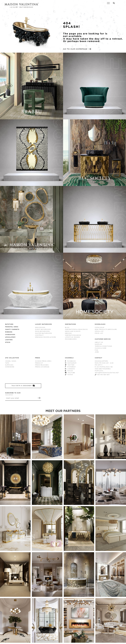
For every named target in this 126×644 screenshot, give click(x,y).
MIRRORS (9, 332)
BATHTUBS (9, 324)
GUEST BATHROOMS (43, 329)
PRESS (38, 358)
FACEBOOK (70, 361)
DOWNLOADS (100, 324)
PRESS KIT (39, 363)
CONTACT (98, 358)
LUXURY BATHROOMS (43, 324)
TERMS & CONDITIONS (103, 346)
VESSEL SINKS (11, 361)
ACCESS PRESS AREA (43, 361)
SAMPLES (98, 344)
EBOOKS (68, 333)
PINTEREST (70, 367)
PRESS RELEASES (42, 365)
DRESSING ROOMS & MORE (46, 337)
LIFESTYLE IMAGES (72, 337)
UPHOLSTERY (10, 337)
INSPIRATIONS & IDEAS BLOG (76, 329)
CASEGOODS (10, 335)
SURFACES (9, 365)
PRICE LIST (99, 333)
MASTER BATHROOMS (43, 333)
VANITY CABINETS (12, 329)
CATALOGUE (100, 327)
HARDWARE (10, 367)
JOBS (97, 352)
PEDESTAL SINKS (12, 327)
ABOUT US (99, 342)
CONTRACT (39, 335)
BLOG (67, 327)
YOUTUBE (70, 373)
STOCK (8, 342)
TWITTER (70, 365)
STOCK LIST (99, 331)
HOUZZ (69, 371)
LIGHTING (9, 340)
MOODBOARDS (71, 339)
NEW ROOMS (40, 327)
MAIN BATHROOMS (42, 331)
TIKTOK (69, 375)
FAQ (96, 350)
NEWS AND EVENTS (73, 331)
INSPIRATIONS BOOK (73, 335)
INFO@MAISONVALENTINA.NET (107, 373)
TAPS (7, 363)
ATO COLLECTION (12, 358)
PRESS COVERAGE (42, 367)
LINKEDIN (70, 369)
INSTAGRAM (71, 363)
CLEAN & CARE (101, 348)
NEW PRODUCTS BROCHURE (106, 329)
